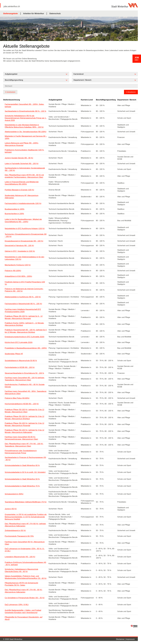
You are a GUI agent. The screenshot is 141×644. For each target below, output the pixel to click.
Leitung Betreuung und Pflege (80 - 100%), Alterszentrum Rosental (22, 144)
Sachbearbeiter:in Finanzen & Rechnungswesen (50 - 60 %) (25, 459)
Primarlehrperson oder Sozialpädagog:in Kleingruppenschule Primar (21, 452)
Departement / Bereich (127, 100)
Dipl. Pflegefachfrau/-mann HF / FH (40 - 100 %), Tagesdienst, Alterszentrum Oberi (24, 445)
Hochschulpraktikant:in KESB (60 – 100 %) (22, 404)
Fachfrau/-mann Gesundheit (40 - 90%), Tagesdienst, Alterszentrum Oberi (26, 392)
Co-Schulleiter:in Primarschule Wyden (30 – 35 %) (25, 598)
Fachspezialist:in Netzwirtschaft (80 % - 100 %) (23, 304)
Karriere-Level (87, 100)
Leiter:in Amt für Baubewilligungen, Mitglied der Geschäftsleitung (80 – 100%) (23, 220)
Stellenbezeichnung (12, 100)
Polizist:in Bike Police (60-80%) (17, 398)
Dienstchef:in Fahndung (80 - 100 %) (19, 246)
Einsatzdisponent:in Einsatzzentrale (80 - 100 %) (24, 241)
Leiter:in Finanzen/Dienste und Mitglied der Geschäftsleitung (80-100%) (22, 183)
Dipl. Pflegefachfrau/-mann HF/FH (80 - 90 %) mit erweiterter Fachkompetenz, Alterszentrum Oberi (24, 176)
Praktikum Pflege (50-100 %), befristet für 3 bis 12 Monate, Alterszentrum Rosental (24, 424)
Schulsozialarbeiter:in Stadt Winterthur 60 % (22, 465)
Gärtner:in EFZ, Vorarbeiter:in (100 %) (20, 251)
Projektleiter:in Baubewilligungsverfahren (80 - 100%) (26, 348)
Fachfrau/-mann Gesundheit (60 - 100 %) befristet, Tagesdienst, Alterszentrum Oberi (25, 379)
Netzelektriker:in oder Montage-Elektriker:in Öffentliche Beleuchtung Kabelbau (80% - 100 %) (24, 126)
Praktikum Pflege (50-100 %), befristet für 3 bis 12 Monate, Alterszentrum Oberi (24, 411)
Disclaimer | (121, 639)
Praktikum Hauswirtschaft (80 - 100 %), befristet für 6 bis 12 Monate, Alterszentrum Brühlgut (26, 331)
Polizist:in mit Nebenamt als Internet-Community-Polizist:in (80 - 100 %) (24, 290)
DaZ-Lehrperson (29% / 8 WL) (17, 605)
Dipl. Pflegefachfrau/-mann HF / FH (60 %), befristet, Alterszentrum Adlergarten (25, 525)
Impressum (130, 639)
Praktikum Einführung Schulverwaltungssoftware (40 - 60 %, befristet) (25, 564)
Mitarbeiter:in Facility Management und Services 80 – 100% (26, 137)
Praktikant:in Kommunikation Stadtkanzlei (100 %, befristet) (24, 151)
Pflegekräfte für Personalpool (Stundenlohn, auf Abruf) (24, 618)
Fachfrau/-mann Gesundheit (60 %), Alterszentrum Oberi (25, 543)
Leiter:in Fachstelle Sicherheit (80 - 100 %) (22, 164)
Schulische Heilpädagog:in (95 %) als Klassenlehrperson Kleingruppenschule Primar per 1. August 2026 (26, 118)
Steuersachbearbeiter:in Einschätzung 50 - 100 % (24, 373)
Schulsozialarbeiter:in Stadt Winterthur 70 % (22, 486)
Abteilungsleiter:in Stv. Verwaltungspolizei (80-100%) (26, 132)
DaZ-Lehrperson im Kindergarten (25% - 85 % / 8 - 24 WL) (25, 550)
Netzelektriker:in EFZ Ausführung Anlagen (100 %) (25, 229)
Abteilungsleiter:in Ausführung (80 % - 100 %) (23, 297)
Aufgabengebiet (55, 100)
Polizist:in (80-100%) (13, 271)
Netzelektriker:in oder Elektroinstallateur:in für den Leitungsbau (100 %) (24, 258)
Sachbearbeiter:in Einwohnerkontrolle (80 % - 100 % (25, 111)
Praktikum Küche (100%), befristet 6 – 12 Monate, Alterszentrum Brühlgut (24, 324)
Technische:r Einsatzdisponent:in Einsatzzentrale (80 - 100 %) (26, 235)
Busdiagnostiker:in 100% (15, 209)
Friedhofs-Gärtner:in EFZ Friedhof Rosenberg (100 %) (25, 283)
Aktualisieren (132, 92)
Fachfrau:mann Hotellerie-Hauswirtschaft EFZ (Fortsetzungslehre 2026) (23, 311)
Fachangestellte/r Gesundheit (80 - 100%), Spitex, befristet (25, 105)
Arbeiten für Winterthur (34, 14)
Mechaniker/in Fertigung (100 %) (18, 265)
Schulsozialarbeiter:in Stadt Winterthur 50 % (22, 479)
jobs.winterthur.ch (12, 6)
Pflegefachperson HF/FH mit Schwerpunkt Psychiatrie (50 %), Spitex (21, 584)
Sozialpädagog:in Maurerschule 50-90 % (21, 361)
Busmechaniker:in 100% (14, 214)
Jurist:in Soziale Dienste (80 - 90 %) (19, 158)
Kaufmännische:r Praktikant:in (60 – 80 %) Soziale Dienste (25, 386)
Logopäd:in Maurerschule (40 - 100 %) (20, 557)
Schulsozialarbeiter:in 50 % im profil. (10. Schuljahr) (25, 472)
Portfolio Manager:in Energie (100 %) (19, 190)
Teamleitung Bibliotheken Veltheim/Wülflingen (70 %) (26, 502)
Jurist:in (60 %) (11, 509)
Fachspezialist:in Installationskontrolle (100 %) (23, 203)
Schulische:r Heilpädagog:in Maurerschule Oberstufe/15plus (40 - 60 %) (21, 570)
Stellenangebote (10, 14)
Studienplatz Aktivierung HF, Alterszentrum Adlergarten (22, 197)
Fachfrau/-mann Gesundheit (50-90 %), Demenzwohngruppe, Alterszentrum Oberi (21, 438)
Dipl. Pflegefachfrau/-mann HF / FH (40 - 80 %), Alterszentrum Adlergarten (24, 591)
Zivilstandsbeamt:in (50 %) (15, 530)
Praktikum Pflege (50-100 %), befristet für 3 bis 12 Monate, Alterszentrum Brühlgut (24, 418)
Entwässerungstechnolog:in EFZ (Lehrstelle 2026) (25, 337)
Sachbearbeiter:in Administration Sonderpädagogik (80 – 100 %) (25, 169)
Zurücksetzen (11, 92)
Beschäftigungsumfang (106, 100)
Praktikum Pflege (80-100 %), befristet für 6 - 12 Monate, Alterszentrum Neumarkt (24, 317)
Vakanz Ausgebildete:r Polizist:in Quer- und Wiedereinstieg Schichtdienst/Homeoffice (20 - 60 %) (26, 577)
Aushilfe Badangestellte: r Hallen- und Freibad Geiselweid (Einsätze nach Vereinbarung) (23, 611)
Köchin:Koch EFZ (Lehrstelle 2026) (19, 342)
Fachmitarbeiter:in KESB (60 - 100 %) (20, 367)
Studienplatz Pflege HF (14, 354)
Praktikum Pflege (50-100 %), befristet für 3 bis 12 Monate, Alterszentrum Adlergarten (24, 431)
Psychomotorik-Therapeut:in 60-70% (19, 536)
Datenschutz (55, 14)
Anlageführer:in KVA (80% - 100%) (18, 276)
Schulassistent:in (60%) (14, 494)
